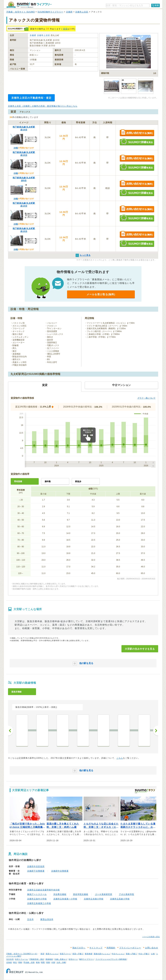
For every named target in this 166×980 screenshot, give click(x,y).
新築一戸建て (131, 954)
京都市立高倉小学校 (120, 899)
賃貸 (65, 29)
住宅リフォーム (21, 959)
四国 (48, 962)
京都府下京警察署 (36, 871)
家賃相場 (89, 954)
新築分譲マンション (102, 954)
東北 (15, 962)
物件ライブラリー (87, 959)
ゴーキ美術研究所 (104, 894)
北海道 (9, 962)
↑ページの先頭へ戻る (151, 937)
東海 (38, 962)
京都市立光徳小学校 (94, 899)
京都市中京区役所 (36, 866)
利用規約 (111, 948)
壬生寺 (30, 919)
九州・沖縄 (61, 962)
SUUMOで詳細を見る (137, 142)
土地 (153, 954)
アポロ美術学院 (127, 894)
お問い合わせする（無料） (137, 133)
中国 (53, 962)
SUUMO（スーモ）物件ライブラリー (29, 5)
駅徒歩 (78, 481)
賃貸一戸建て (78, 954)
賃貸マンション (52, 954)
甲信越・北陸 (29, 962)
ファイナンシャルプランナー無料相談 (111, 959)
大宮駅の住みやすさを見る (140, 649)
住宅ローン (73, 959)
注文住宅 (10, 959)
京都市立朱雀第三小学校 (39, 903)
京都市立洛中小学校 (37, 899)
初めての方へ (79, 948)
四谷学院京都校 (81, 894)
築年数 (48, 481)
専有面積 (18, 481)
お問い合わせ (152, 948)
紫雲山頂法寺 (47, 919)
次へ (156, 731)
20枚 (16, 148)
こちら (120, 758)
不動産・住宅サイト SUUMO (21, 12)
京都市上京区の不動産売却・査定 (31, 98)
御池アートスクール (37, 894)
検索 (157, 5)
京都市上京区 (82, 12)
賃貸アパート (65, 954)
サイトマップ (96, 948)
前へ (11, 731)
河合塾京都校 (60, 894)
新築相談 (49, 959)
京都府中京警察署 (60, 871)
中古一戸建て (144, 954)
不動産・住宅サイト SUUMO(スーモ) (22, 954)
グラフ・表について (146, 398)
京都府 (69, 12)
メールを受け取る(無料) (101, 294)
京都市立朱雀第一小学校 (65, 899)
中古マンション (118, 954)
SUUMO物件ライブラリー (50, 12)
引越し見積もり (61, 959)
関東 (20, 962)
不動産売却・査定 (37, 959)
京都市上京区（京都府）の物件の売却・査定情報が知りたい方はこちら (43, 106)
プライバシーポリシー (130, 948)
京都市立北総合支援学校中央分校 (43, 890)
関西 (43, 962)
